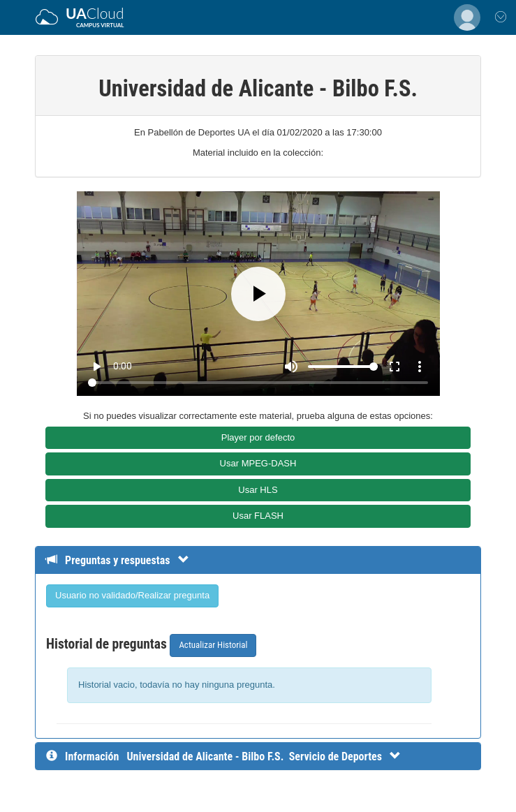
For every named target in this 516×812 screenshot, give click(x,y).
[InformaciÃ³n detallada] (264, 756)
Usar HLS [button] (258, 490)
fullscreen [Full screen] (395, 367)
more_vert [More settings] (420, 367)
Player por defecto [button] (258, 437)
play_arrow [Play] (96, 367)
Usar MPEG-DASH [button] (258, 463)
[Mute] (291, 367)
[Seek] (258, 383)
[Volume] (343, 367)
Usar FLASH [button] (258, 516)
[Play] (258, 294)
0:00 (123, 366)
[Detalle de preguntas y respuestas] (125, 560)
